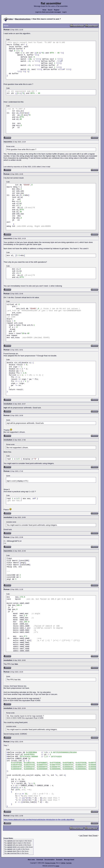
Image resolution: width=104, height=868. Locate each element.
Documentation (50, 860)
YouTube (69, 863)
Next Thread (93, 835)
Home (44, 10)
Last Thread (84, 835)
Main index (31, 860)
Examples (59, 860)
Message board (69, 860)
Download (40, 860)
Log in (64, 12)
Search (50, 10)
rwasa (57, 866)
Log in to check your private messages (48, 12)
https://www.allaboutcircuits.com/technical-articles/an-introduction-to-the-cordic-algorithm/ (39, 820)
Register (57, 10)
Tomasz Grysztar (50, 863)
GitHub (63, 863)
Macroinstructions (23, 19)
